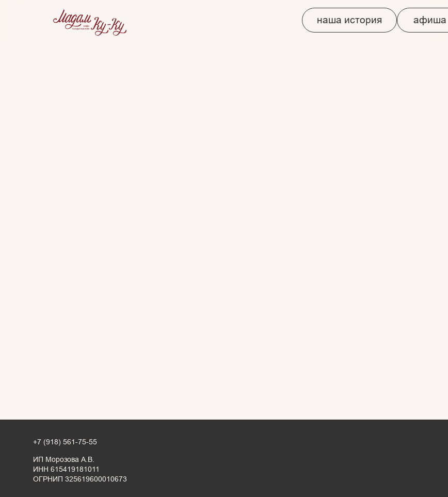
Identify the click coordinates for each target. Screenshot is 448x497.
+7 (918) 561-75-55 (65, 442)
